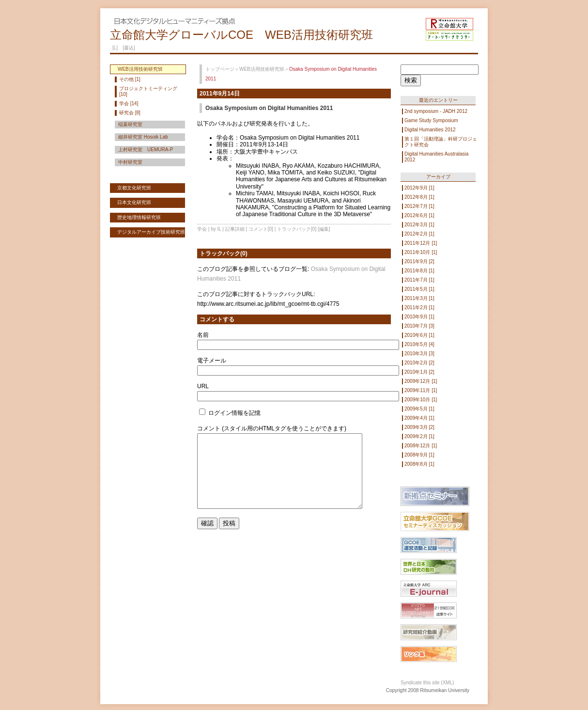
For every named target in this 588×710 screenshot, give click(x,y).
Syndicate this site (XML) (427, 683)
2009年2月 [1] (419, 436)
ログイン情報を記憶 (230, 413)
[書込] (129, 48)
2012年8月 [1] (419, 197)
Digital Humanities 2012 (430, 130)
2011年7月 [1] (419, 280)
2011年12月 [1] (421, 243)
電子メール (212, 361)
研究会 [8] (130, 113)
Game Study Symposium (431, 120)
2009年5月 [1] (419, 409)
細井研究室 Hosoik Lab (143, 137)
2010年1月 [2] (419, 372)
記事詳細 (235, 229)
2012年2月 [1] (419, 234)
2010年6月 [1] (419, 335)
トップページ (220, 69)
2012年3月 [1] (419, 225)
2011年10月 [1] (421, 252)
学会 (202, 229)
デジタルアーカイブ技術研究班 (151, 232)
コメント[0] (261, 229)
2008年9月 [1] (419, 455)
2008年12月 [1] (421, 446)
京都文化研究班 (134, 188)
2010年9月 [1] (419, 317)
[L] (115, 48)
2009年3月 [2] (419, 427)
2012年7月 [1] (419, 206)
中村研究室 (130, 162)
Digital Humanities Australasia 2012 (436, 157)
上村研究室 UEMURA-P (146, 150)
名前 (203, 335)
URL (203, 386)
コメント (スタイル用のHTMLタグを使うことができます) (272, 428)
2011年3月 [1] (419, 298)
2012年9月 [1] (419, 188)
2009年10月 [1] (421, 400)
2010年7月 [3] (419, 326)
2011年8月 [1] (419, 271)
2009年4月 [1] (419, 418)
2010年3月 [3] (419, 354)
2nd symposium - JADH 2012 (436, 111)
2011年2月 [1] (419, 308)
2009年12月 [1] (421, 381)
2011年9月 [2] (419, 261)
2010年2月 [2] (419, 363)
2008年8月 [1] (419, 464)
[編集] (324, 229)
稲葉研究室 (130, 124)
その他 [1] (130, 79)
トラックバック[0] (297, 229)
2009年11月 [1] (421, 390)
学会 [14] (129, 103)
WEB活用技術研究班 (262, 69)
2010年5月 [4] (419, 344)
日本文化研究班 (134, 202)
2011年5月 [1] (419, 289)
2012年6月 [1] (419, 215)
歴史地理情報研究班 (139, 217)
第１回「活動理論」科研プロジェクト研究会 (441, 142)
